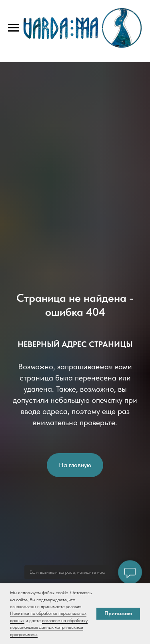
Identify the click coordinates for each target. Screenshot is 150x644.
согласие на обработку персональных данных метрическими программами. (49, 627)
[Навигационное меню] (14, 28)
